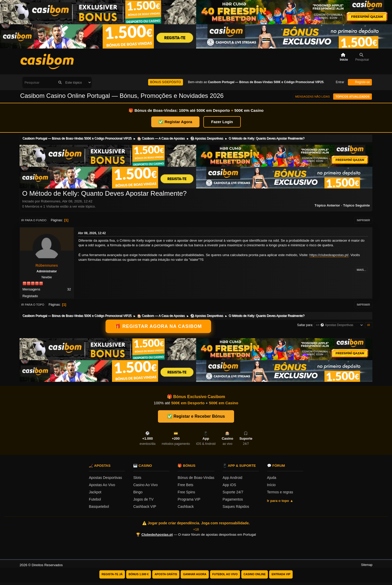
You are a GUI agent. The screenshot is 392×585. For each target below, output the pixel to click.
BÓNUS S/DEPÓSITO (166, 82)
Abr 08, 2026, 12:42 (92, 233)
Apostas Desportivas (105, 478)
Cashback (186, 507)
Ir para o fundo (34, 220)
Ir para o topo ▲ (280, 501)
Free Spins (186, 492)
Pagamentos (233, 499)
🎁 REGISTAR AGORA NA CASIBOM (158, 326)
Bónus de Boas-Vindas (196, 478)
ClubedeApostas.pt (157, 535)
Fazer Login (222, 122)
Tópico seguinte (356, 205)
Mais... (361, 270)
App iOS (229, 485)
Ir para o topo (33, 305)
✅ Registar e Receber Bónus (196, 416)
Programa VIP (189, 499)
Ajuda (272, 478)
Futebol (95, 499)
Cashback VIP (145, 507)
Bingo (138, 492)
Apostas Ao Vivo (102, 485)
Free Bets (185, 485)
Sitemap (367, 565)
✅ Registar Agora (175, 122)
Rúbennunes (47, 265)
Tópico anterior (327, 205)
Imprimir (363, 220)
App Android (233, 478)
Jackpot (95, 492)
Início (271, 485)
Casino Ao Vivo (145, 485)
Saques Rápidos (236, 507)
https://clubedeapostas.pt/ (329, 255)
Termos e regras (280, 492)
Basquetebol (99, 507)
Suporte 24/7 (233, 492)
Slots (137, 478)
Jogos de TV (143, 499)
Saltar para (305, 325)
